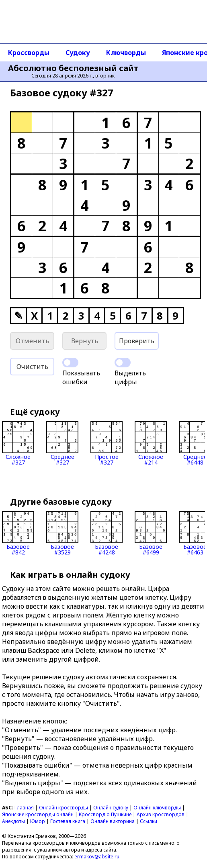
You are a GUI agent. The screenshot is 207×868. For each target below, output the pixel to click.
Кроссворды (29, 53)
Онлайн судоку (111, 808)
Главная (24, 808)
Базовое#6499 (151, 533)
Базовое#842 (18, 533)
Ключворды (126, 53)
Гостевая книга (68, 821)
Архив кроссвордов (161, 814)
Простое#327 (107, 443)
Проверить (137, 341)
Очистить (32, 367)
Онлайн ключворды (157, 808)
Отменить (32, 341)
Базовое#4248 (107, 533)
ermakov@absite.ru (97, 857)
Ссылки (149, 821)
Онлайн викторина (113, 821)
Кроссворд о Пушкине (105, 814)
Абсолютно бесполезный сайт (73, 68)
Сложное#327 (18, 443)
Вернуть (85, 341)
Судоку (78, 53)
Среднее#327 (62, 443)
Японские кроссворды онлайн (38, 814)
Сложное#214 (151, 443)
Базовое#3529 (62, 533)
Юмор (38, 821)
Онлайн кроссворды (64, 808)
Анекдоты (13, 821)
